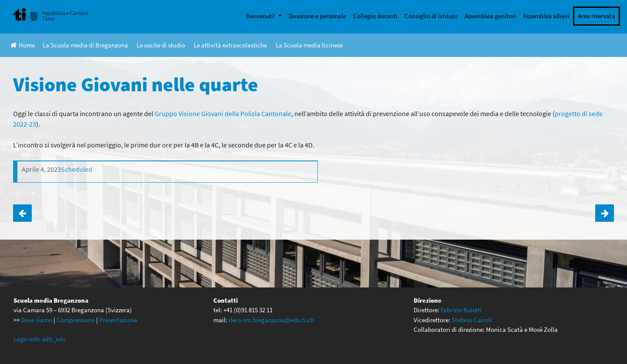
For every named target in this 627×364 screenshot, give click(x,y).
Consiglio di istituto (431, 16)
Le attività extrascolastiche (230, 45)
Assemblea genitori (490, 16)
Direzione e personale (317, 16)
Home (23, 45)
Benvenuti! (261, 16)
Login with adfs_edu (40, 339)
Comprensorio (76, 320)
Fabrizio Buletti (461, 310)
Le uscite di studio (161, 45)
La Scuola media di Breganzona (85, 45)
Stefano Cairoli (472, 320)
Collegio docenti (375, 16)
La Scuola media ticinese (309, 45)
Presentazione (118, 320)
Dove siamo (37, 320)
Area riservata (597, 16)
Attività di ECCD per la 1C (605, 213)
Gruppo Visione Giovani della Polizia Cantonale (223, 114)
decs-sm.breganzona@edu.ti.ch (271, 320)
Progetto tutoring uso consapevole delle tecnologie (22, 213)
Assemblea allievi (546, 16)
